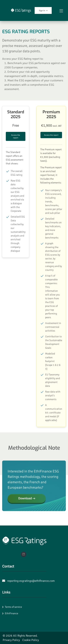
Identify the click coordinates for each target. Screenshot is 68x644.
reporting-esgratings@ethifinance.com (31, 581)
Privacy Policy (11, 640)
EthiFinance (12, 613)
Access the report (16, 136)
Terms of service (13, 607)
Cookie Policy (31, 640)
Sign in (43, 11)
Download (27, 498)
